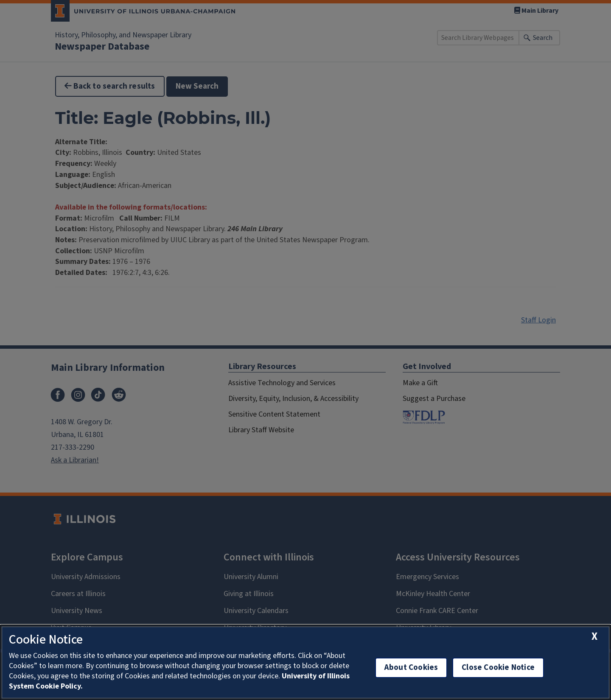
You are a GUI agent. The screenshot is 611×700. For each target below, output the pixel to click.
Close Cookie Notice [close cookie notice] (498, 668)
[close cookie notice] (594, 637)
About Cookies (411, 668)
